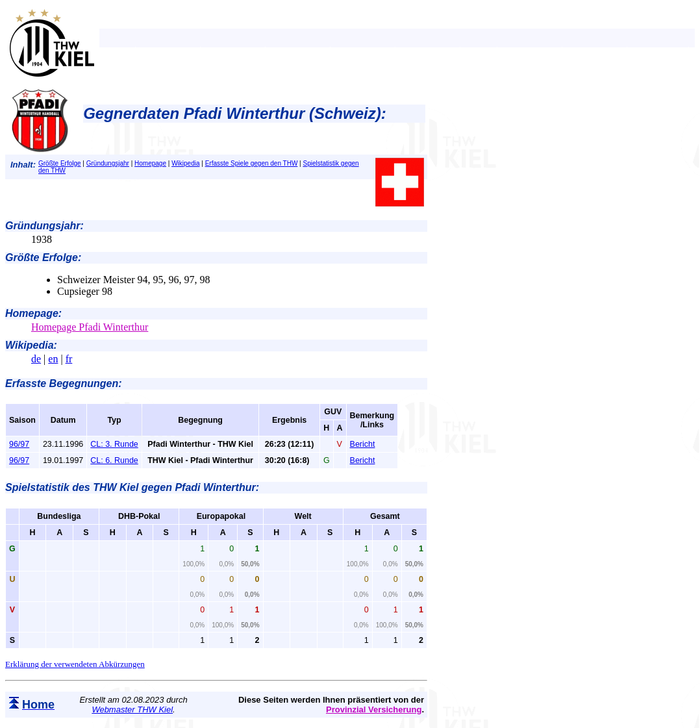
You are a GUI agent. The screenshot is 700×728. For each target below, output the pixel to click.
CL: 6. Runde (114, 460)
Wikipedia (185, 163)
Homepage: (33, 313)
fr (69, 359)
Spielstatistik (37, 487)
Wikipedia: (31, 345)
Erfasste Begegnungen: (64, 383)
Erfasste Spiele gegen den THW (252, 163)
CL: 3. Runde (114, 444)
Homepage (150, 163)
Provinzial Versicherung (374, 709)
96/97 (19, 444)
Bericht (363, 444)
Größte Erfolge (60, 163)
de (36, 359)
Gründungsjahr (108, 163)
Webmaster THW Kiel (132, 709)
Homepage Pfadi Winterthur (90, 327)
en (53, 359)
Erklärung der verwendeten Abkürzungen (75, 664)
